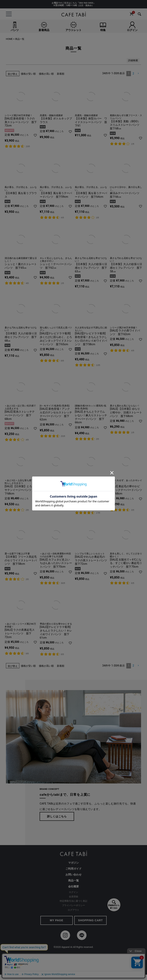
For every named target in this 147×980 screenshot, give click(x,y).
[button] (138, 74)
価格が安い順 (28, 74)
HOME (9, 39)
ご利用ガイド (73, 869)
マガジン (73, 863)
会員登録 (73, 897)
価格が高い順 (46, 74)
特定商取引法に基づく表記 (73, 901)
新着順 (61, 74)
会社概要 (73, 887)
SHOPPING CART (90, 920)
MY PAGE (56, 920)
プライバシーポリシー (73, 905)
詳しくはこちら (57, 816)
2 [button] (133, 74)
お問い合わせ (73, 875)
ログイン (73, 892)
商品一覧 (73, 881)
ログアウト (73, 910)
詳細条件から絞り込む (114, 905)
